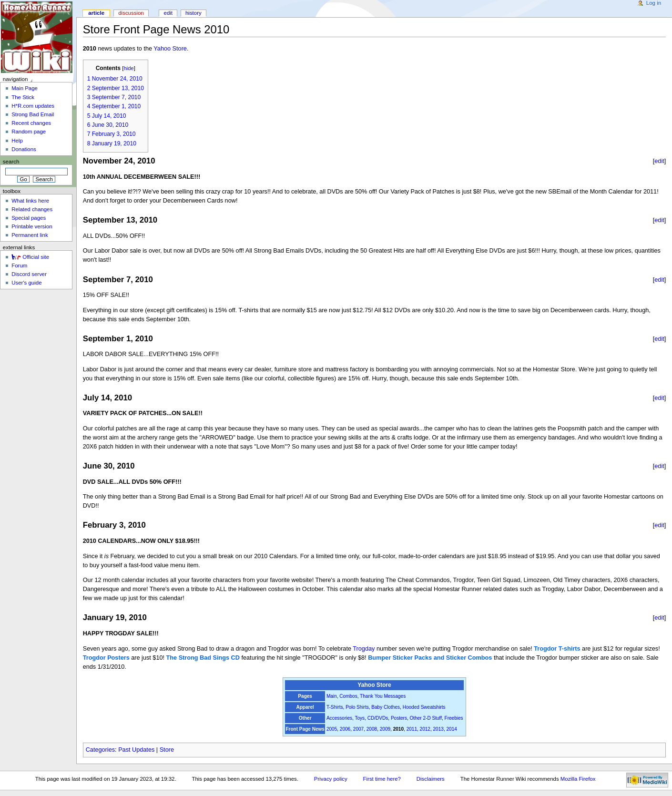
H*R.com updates (33, 106)
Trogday (364, 649)
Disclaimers (431, 779)
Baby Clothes (386, 707)
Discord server (29, 274)
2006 (345, 729)
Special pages (29, 218)
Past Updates (136, 750)
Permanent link (30, 235)
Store (167, 750)
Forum (19, 265)
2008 (372, 729)
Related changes (32, 209)
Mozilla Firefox (578, 779)
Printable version (32, 226)
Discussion (131, 13)
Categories (100, 750)
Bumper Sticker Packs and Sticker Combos (430, 658)
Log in (654, 3)
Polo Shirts (357, 707)
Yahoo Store (170, 49)
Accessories (339, 718)
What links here (30, 201)
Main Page (25, 88)
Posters (399, 718)
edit (659, 161)
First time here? (382, 779)
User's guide (26, 283)
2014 (451, 729)
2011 (412, 729)
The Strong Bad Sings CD (203, 658)
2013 (438, 729)
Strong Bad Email (33, 114)
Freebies (454, 718)
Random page (29, 132)
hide (128, 68)
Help (17, 141)
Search (11, 162)
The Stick (23, 97)
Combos (348, 696)
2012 (425, 729)
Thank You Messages (383, 696)
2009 (385, 729)
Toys (360, 718)
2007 (358, 729)
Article (96, 13)
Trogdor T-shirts (557, 649)
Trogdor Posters (106, 658)
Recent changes (31, 123)
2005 (332, 729)
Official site (36, 257)
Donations (24, 149)
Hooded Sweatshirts (424, 707)
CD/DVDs (378, 718)
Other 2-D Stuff (426, 718)
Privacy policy (331, 779)
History (193, 13)
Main (332, 696)
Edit (168, 13)
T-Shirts (335, 707)
